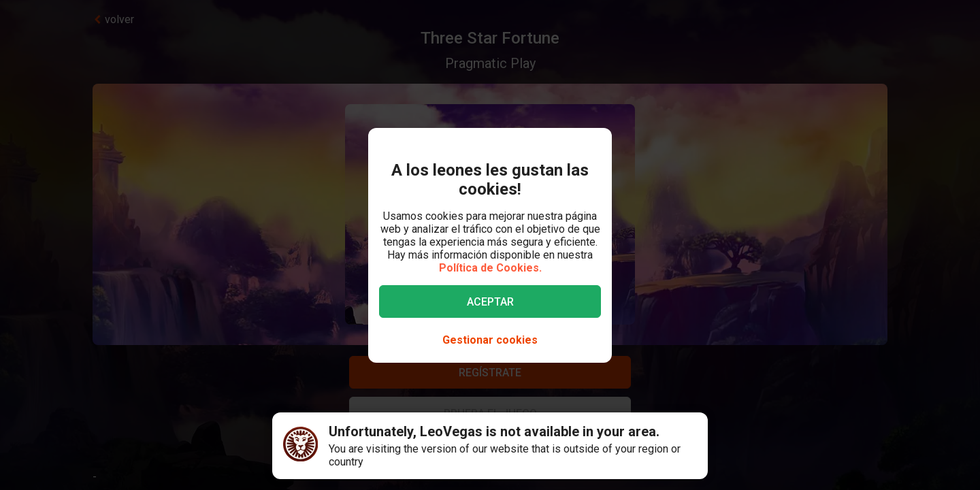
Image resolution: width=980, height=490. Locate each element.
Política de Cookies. (490, 268)
